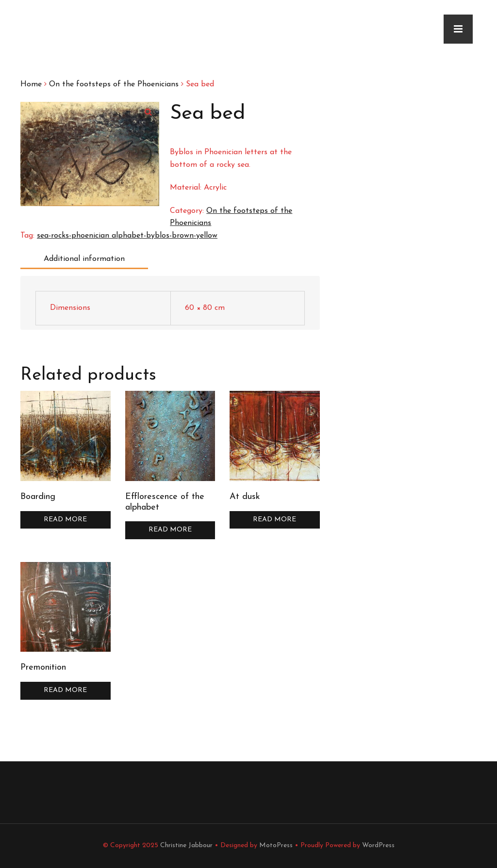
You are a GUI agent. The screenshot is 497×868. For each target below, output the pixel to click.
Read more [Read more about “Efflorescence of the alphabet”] (170, 530)
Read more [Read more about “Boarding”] (65, 520)
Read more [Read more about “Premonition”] (65, 690)
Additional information (84, 259)
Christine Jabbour (186, 845)
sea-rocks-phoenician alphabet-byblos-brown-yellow (127, 236)
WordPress (378, 845)
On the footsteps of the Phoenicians (114, 84)
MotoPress (276, 845)
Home (31, 84)
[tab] (86, 259)
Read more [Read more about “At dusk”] (274, 520)
